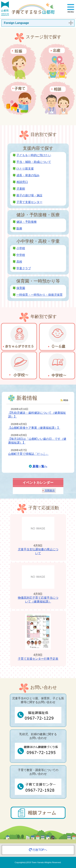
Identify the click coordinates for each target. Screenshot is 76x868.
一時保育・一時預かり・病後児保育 (40, 295)
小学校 (21, 248)
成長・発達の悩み (28, 175)
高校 (19, 262)
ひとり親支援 (25, 169)
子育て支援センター (29, 202)
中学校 (21, 255)
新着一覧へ (38, 466)
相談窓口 (22, 182)
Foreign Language (16, 23)
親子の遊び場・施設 (29, 195)
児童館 (21, 189)
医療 (19, 228)
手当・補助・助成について (34, 162)
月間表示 (50, 490)
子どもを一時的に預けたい (34, 155)
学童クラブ (24, 268)
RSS (64, 400)
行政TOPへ (38, 850)
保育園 (21, 288)
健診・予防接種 (27, 222)
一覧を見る (68, 675)
